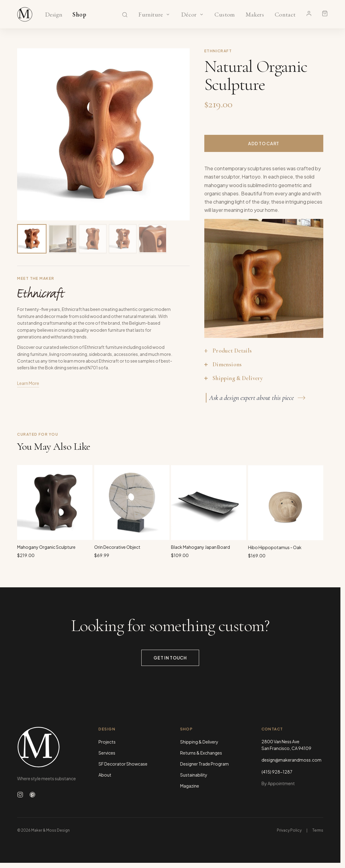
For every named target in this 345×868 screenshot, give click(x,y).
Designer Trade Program (204, 764)
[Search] (125, 15)
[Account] (309, 13)
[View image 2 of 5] (63, 239)
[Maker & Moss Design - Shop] (25, 14)
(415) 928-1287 (277, 772)
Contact (285, 15)
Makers (255, 15)
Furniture (151, 15)
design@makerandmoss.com (291, 760)
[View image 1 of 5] (32, 239)
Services (107, 753)
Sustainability (194, 775)
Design (54, 15)
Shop (79, 15)
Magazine (190, 786)
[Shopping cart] (325, 13)
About (105, 775)
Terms (318, 830)
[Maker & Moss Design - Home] (48, 747)
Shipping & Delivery (199, 742)
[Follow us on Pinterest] (32, 795)
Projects (107, 742)
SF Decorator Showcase (123, 764)
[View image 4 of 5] (123, 239)
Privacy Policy (289, 830)
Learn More (28, 384)
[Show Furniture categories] (168, 14)
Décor (189, 15)
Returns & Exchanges (201, 753)
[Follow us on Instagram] (20, 795)
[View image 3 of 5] (93, 239)
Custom (225, 15)
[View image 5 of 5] (153, 239)
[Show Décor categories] (202, 14)
